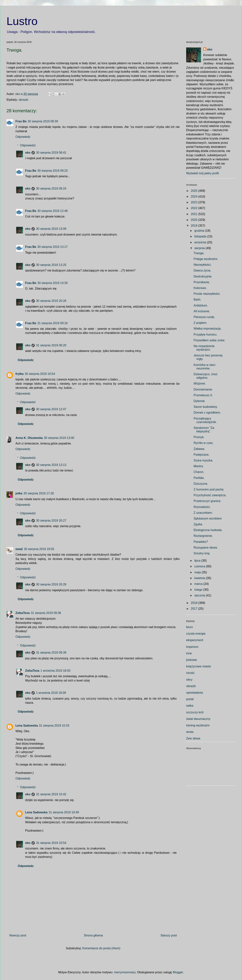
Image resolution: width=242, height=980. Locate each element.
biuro (190, 627)
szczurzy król (195, 712)
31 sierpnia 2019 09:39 (51, 653)
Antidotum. (201, 305)
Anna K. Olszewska (29, 438)
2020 (195, 220)
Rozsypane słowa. (206, 548)
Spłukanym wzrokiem (208, 518)
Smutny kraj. (202, 553)
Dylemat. (199, 401)
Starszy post (169, 935)
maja (198, 572)
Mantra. (199, 466)
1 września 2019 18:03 (55, 671)
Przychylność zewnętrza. (210, 495)
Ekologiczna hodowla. (208, 530)
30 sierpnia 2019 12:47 (51, 409)
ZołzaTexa (23, 613)
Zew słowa (193, 738)
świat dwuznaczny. (198, 719)
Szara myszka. (203, 460)
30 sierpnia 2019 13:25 (51, 265)
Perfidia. (199, 478)
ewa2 (19, 549)
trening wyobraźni (198, 725)
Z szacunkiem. (203, 513)
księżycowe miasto (199, 666)
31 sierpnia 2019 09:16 (53, 323)
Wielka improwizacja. (207, 329)
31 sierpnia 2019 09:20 (51, 345)
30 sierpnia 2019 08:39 (43, 121)
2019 (195, 226)
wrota (190, 732)
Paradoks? (201, 542)
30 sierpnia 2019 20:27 (51, 521)
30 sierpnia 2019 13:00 (59, 438)
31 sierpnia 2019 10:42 (51, 794)
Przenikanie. (202, 282)
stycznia (200, 595)
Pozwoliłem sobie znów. (209, 340)
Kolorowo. (200, 288)
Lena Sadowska (27, 726)
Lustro (22, 21)
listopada (201, 236)
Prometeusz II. (203, 395)
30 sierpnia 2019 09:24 (51, 189)
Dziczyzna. (201, 484)
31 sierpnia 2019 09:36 (46, 613)
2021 (195, 214)
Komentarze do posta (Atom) (101, 948)
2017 (195, 609)
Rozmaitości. (202, 507)
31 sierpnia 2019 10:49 (64, 812)
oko (28, 153)
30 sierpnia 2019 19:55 (39, 549)
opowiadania (195, 693)
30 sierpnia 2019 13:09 (51, 229)
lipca (198, 561)
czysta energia (196, 634)
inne (189, 653)
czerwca (200, 566)
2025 (195, 191)
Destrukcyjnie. (203, 276)
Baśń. (197, 300)
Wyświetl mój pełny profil (202, 173)
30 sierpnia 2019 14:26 (53, 283)
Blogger (178, 972)
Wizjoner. (200, 383)
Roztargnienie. (203, 536)
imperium (192, 647)
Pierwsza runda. (204, 317)
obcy (189, 680)
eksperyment (195, 640)
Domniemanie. (203, 389)
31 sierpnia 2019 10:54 (51, 843)
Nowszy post (18, 935)
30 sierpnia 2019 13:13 (51, 465)
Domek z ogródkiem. (207, 413)
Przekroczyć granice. (207, 501)
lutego (199, 590)
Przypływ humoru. (205, 335)
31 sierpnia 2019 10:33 (54, 726)
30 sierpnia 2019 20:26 (51, 301)
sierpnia (200, 248)
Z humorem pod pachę (209, 489)
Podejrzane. (202, 455)
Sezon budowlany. (206, 407)
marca (199, 584)
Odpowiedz (23, 137)
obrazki (23, 100)
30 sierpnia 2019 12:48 (53, 211)
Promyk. (199, 437)
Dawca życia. (202, 270)
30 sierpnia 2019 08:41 (51, 153)
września (201, 242)
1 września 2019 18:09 (51, 693)
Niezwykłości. (203, 265)
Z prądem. (200, 323)
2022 (195, 208)
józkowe (192, 660)
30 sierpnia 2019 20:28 (51, 584)
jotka (19, 493)
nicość (190, 673)
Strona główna (93, 935)
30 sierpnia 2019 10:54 (40, 374)
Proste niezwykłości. (207, 294)
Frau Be (21, 121)
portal (190, 699)
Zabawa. (199, 449)
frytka (20, 374)
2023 (195, 202)
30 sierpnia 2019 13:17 (53, 247)
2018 (195, 603)
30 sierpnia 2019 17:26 (39, 493)
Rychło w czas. (204, 443)
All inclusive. (202, 311)
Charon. (199, 472)
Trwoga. (199, 253)
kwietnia (200, 578)
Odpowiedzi (28, 145)
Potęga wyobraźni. (206, 259)
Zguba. (198, 524)
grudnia (200, 231)
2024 (195, 197)
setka (190, 706)
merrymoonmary (125, 972)
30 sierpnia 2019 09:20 (53, 171)
